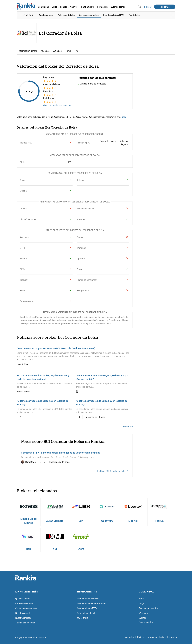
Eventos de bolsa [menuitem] (46, 15)
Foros (68, 51)
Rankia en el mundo (25, 603)
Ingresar (148, 7)
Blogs (141, 603)
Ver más (128, 426)
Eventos (143, 618)
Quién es (45, 51)
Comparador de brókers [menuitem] (89, 15)
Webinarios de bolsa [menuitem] (66, 15)
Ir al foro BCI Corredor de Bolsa (113, 471)
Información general (28, 51)
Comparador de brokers (88, 599)
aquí (124, 117)
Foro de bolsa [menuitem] (134, 15)
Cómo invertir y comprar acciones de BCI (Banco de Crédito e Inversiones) (56, 348)
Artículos (57, 51)
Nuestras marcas (23, 618)
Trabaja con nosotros (25, 623)
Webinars (143, 613)
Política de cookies (168, 637)
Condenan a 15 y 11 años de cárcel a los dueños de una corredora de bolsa (61, 453)
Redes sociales (146, 622)
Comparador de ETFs (87, 608)
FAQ (77, 51)
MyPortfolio (83, 618)
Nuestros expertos (24, 613)
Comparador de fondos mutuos (92, 603)
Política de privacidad (147, 637)
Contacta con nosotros (26, 608)
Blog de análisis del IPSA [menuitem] (114, 15)
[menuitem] (44, 7)
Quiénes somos (23, 599)
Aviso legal (130, 637)
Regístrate (165, 7)
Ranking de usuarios (148, 608)
